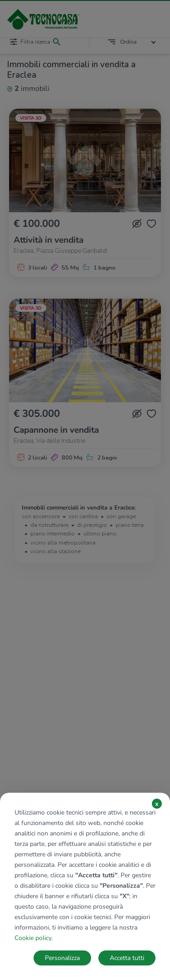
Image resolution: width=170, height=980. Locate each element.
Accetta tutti (127, 958)
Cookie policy (33, 938)
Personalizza (62, 958)
